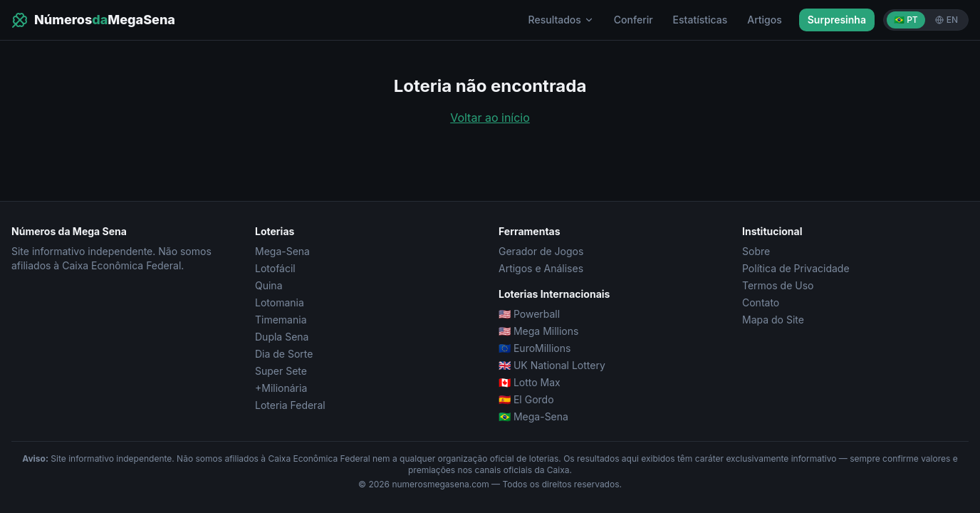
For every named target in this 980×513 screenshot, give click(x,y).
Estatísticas (700, 20)
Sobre (756, 251)
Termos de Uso (778, 285)
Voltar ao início (490, 118)
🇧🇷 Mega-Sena (533, 416)
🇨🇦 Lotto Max (530, 382)
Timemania (281, 320)
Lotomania (280, 302)
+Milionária (281, 388)
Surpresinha (837, 20)
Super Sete (281, 371)
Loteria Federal (290, 405)
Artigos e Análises (541, 268)
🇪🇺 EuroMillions (535, 348)
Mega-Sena (282, 251)
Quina (269, 285)
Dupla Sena (282, 337)
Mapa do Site (773, 320)
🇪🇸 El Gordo (526, 399)
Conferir (634, 20)
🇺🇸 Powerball (529, 314)
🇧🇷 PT (906, 20)
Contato (761, 302)
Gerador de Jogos (541, 251)
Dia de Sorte (284, 354)
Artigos (765, 20)
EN (947, 20)
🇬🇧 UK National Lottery (552, 365)
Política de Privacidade (796, 268)
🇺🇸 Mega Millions (538, 331)
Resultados (561, 20)
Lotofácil (275, 268)
